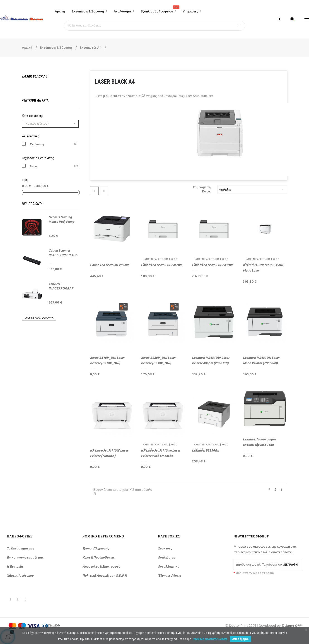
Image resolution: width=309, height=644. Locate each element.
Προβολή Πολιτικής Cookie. (210, 639)
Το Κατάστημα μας (21, 548)
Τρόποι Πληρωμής (96, 548)
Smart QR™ (294, 626)
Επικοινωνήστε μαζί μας (25, 557)
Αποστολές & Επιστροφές (101, 566)
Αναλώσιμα (167, 557)
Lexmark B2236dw (205, 450)
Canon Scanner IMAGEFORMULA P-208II (63, 255)
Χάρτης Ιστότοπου (20, 576)
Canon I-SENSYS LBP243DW (212, 265)
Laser (34, 166)
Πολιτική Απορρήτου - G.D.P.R (105, 576)
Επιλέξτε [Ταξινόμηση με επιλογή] (253, 189)
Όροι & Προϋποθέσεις (98, 557)
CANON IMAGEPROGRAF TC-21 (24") (61, 288)
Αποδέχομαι (240, 639)
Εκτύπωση (37, 144)
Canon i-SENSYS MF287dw (109, 265)
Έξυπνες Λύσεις (170, 576)
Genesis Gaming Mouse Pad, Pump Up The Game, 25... (62, 222)
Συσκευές (165, 548)
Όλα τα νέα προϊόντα (39, 318)
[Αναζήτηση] (154, 26)
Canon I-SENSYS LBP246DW (161, 265)
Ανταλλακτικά (169, 566)
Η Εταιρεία (15, 566)
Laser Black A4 (35, 76)
